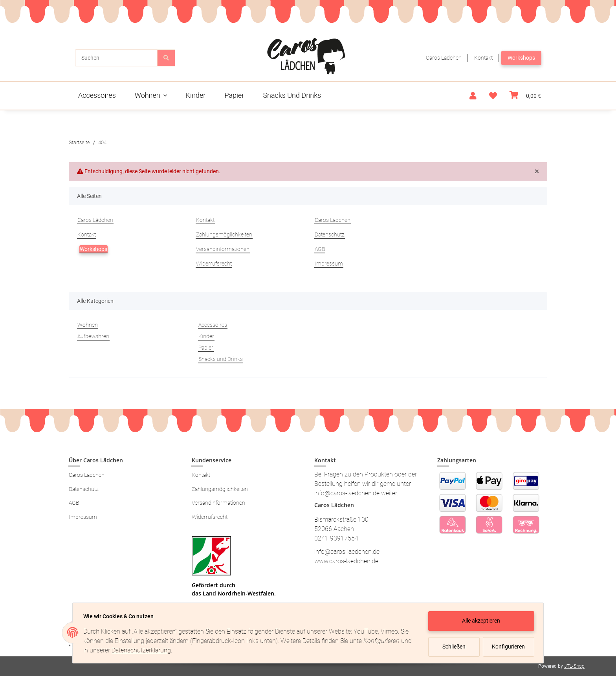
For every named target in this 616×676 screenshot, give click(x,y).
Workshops (521, 58)
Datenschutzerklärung (155, 650)
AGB (320, 249)
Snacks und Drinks (221, 359)
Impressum (329, 264)
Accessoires (213, 325)
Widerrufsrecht (214, 264)
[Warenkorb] (525, 96)
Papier (206, 348)
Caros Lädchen (444, 58)
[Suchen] (116, 58)
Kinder (206, 336)
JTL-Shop (574, 666)
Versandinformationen (223, 249)
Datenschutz (330, 234)
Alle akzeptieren (479, 621)
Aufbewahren (93, 336)
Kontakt (483, 58)
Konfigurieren (507, 647)
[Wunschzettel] (493, 96)
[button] (473, 96)
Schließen (452, 647)
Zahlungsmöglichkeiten (224, 234)
